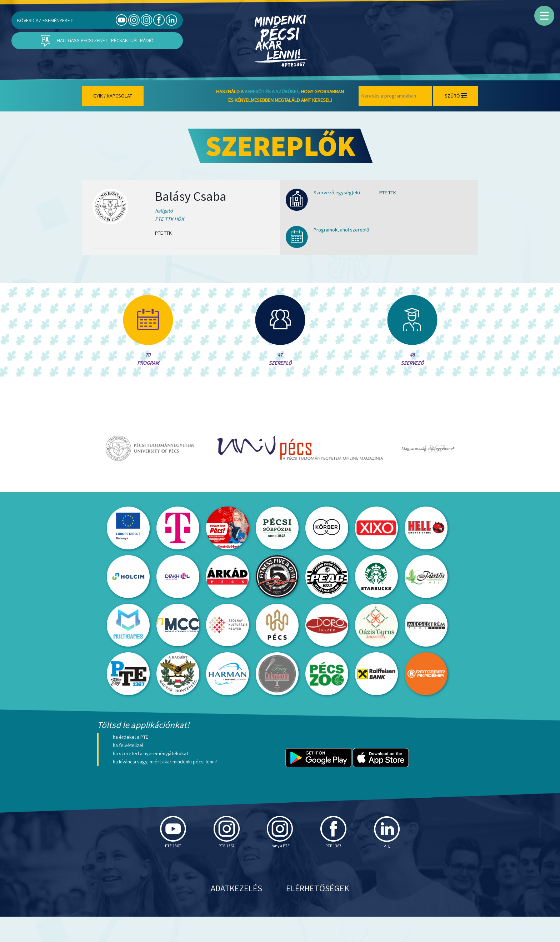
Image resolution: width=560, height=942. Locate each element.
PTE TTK (388, 193)
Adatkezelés (236, 914)
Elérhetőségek (318, 914)
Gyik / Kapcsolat (113, 96)
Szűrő (456, 96)
